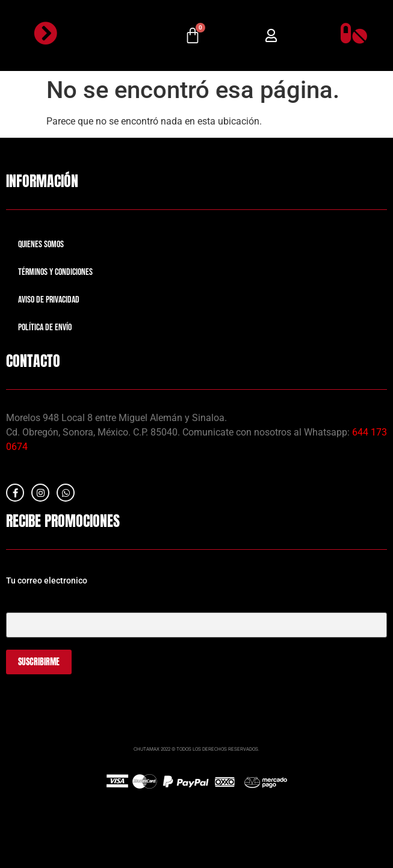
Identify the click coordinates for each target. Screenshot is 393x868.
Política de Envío (45, 328)
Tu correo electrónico (196, 614)
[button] (271, 36)
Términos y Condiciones (55, 272)
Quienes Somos (41, 245)
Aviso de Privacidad (49, 300)
